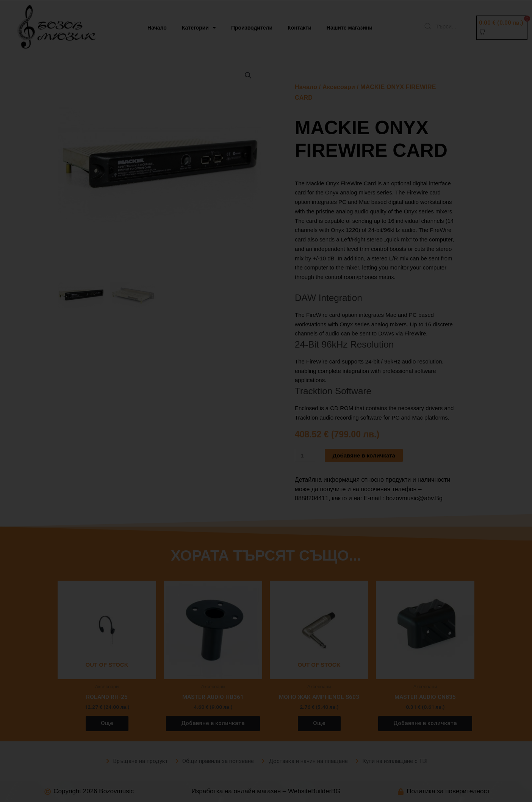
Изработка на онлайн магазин (236, 791)
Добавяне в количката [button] (213, 723)
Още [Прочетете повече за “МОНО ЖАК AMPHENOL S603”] (319, 723)
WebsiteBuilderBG (314, 791)
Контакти (300, 28)
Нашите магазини (350, 28)
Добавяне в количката (364, 455)
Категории (199, 28)
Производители (252, 28)
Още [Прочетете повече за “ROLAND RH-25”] (107, 723)
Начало (157, 28)
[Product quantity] (305, 455)
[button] (502, 28)
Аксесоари (339, 87)
